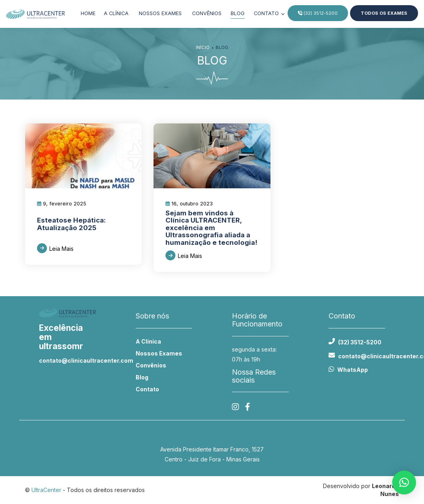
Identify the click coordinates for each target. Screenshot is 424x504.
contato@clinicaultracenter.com (67, 360)
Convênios (207, 13)
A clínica (116, 13)
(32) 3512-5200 (318, 13)
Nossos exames (160, 13)
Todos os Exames (384, 13)
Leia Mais (61, 249)
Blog (238, 13)
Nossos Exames (159, 353)
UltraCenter (46, 490)
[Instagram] (235, 407)
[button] (404, 483)
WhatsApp (353, 370)
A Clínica (148, 341)
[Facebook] (248, 407)
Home (88, 13)
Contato (267, 13)
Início (203, 47)
